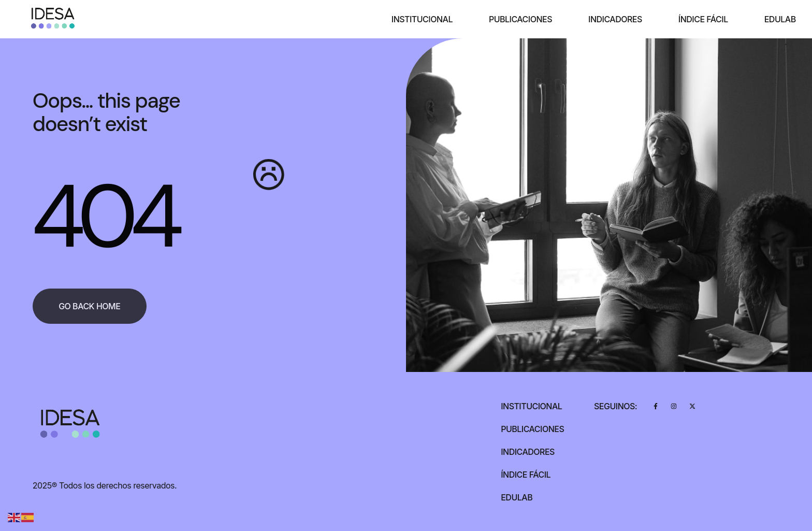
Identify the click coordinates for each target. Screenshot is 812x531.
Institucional (422, 19)
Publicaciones (520, 19)
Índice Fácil (703, 19)
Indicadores (615, 19)
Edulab (780, 19)
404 (104, 217)
